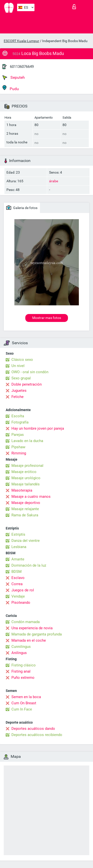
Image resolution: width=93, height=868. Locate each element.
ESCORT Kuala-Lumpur (21, 41)
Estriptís (18, 534)
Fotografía (20, 422)
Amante (18, 559)
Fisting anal (21, 671)
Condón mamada (26, 622)
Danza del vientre (26, 541)
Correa (17, 584)
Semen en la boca (26, 697)
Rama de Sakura (25, 515)
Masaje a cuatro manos (31, 497)
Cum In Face (22, 709)
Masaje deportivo (26, 503)
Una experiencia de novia (32, 628)
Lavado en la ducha (27, 441)
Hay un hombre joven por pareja (38, 428)
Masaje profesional (27, 466)
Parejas (18, 435)
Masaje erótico (24, 472)
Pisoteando (21, 603)
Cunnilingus (21, 647)
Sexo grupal (21, 378)
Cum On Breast (24, 703)
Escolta (18, 416)
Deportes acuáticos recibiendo (37, 735)
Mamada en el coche (29, 640)
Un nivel (18, 366)
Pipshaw (18, 447)
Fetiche (17, 397)
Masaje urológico (26, 478)
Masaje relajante (25, 509)
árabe (54, 181)
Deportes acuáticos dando (33, 729)
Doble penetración (27, 384)
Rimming (19, 453)
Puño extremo (23, 678)
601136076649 (22, 67)
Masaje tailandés (26, 484)
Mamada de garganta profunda (37, 634)
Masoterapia (22, 490)
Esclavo (18, 578)
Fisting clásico (24, 665)
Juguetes (19, 391)
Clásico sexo (22, 360)
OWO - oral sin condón (30, 372)
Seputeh (14, 78)
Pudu (11, 88)
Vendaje (18, 596)
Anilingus (19, 653)
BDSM (16, 572)
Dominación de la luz (29, 565)
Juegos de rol (23, 590)
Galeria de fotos (22, 208)
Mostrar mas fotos (47, 318)
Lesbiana (19, 547)
